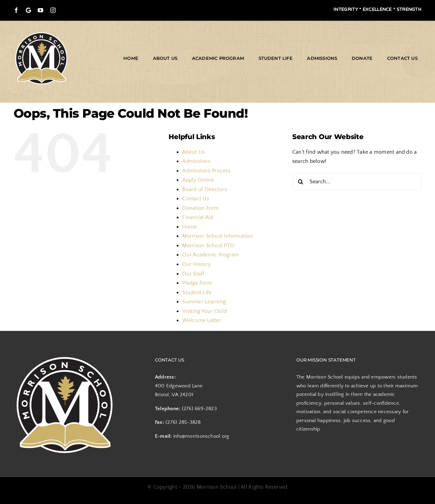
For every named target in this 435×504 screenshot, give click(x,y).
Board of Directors (204, 189)
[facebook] (16, 10)
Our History (196, 264)
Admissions (196, 161)
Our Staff (193, 274)
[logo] (41, 33)
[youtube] (40, 10)
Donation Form (200, 208)
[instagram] (53, 10)
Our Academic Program (211, 255)
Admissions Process (206, 171)
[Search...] (357, 182)
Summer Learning (204, 302)
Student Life (197, 292)
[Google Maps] (28, 10)
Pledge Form (197, 283)
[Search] (301, 182)
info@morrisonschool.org (201, 436)
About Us (193, 152)
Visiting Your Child (204, 311)
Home (189, 227)
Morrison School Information (217, 236)
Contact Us (195, 199)
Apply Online (198, 180)
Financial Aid (198, 217)
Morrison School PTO (208, 246)
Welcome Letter (202, 320)
